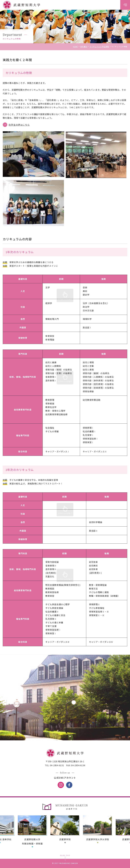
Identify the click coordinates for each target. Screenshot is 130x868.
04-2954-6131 (57, 765)
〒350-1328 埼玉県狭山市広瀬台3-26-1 (65, 761)
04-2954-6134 (78, 765)
